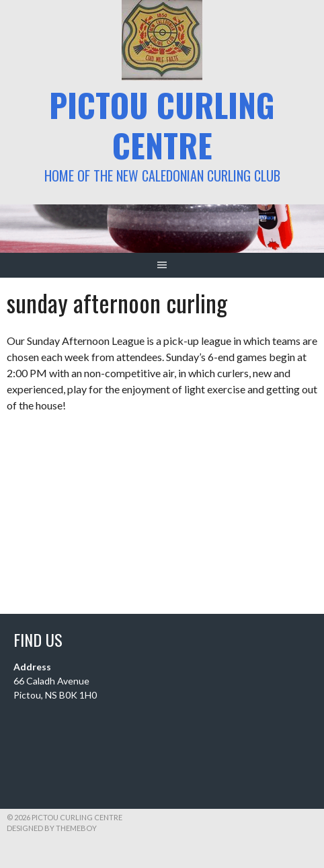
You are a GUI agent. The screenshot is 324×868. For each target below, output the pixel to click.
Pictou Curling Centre (162, 125)
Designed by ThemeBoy (52, 828)
